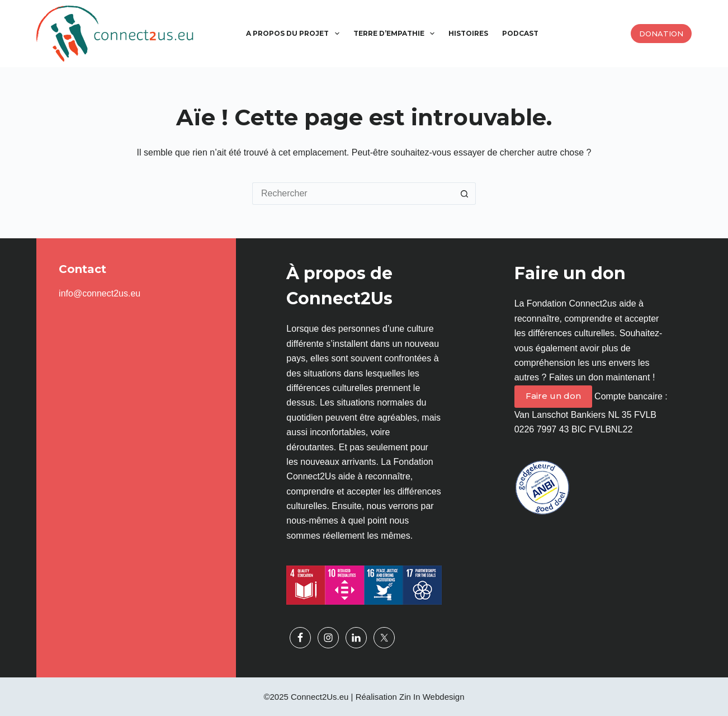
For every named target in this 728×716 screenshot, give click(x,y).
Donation (661, 34)
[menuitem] (553, 34)
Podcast (520, 33)
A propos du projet (295, 34)
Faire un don (553, 396)
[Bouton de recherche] (465, 194)
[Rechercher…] (353, 194)
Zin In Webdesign (432, 697)
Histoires (468, 33)
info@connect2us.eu (100, 293)
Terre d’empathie (396, 34)
